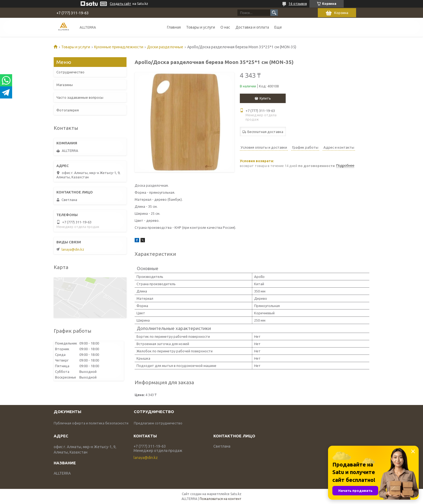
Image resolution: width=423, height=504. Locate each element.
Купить (265, 98)
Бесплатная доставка (265, 132)
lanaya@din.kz (73, 249)
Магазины (65, 85)
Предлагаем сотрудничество (158, 423)
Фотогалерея (68, 110)
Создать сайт (120, 4)
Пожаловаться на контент (221, 499)
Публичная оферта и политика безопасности (91, 423)
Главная (174, 27)
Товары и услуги (201, 27)
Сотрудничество (70, 72)
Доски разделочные (165, 47)
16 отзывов (298, 4)
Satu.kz (236, 494)
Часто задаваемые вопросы (80, 97)
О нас (225, 27)
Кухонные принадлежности (119, 47)
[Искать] (274, 13)
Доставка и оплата (252, 27)
